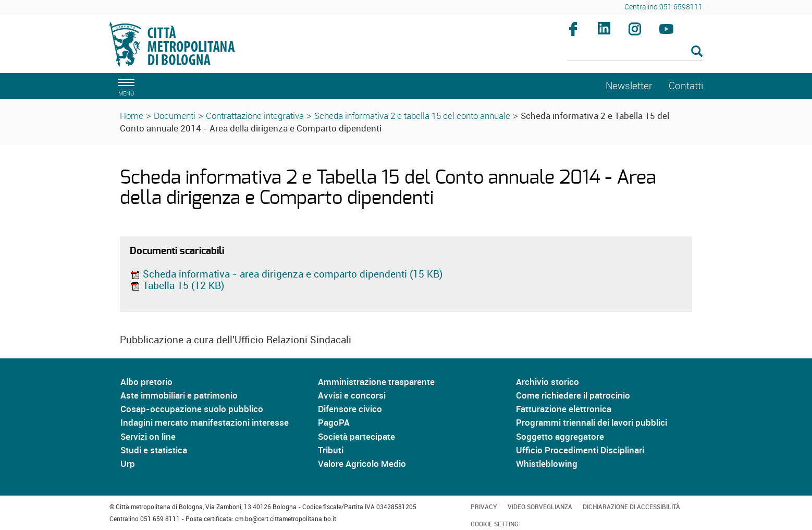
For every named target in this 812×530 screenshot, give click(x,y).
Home (132, 116)
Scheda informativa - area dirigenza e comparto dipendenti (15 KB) (286, 274)
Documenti (175, 116)
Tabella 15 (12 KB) (177, 285)
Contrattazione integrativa (255, 116)
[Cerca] (635, 52)
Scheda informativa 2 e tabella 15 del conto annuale (412, 116)
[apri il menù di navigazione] (125, 86)
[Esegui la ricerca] (697, 52)
